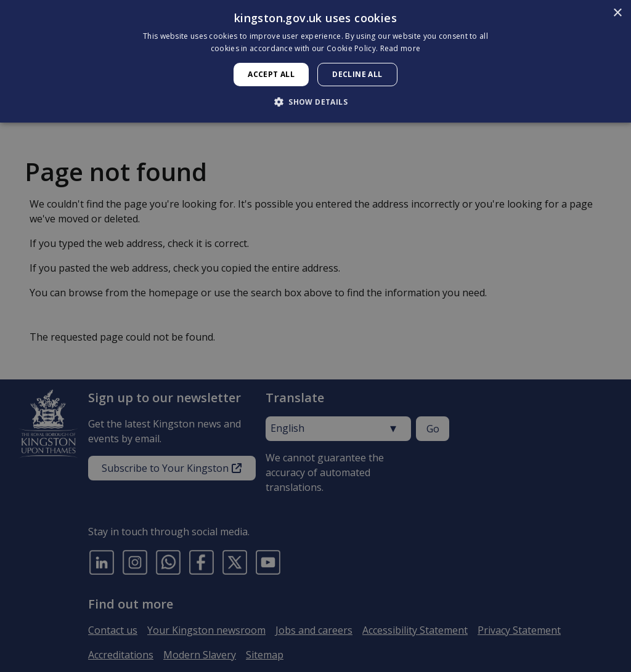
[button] (315, 102)
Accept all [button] (271, 74)
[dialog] (315, 61)
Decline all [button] (357, 74)
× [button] (617, 13)
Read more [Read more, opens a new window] (401, 48)
